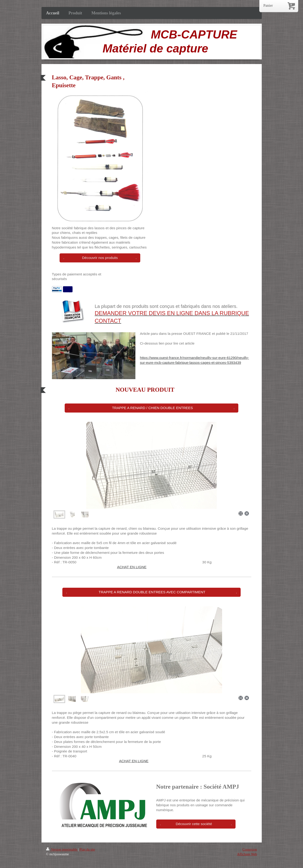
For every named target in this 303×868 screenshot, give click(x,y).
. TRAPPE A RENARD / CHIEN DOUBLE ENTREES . (151, 408)
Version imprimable (62, 849)
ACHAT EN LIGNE (132, 567)
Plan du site (87, 849)
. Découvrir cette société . (196, 824)
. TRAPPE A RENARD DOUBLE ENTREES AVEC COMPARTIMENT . (151, 592)
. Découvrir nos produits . (100, 258)
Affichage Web (247, 854)
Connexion (250, 849)
